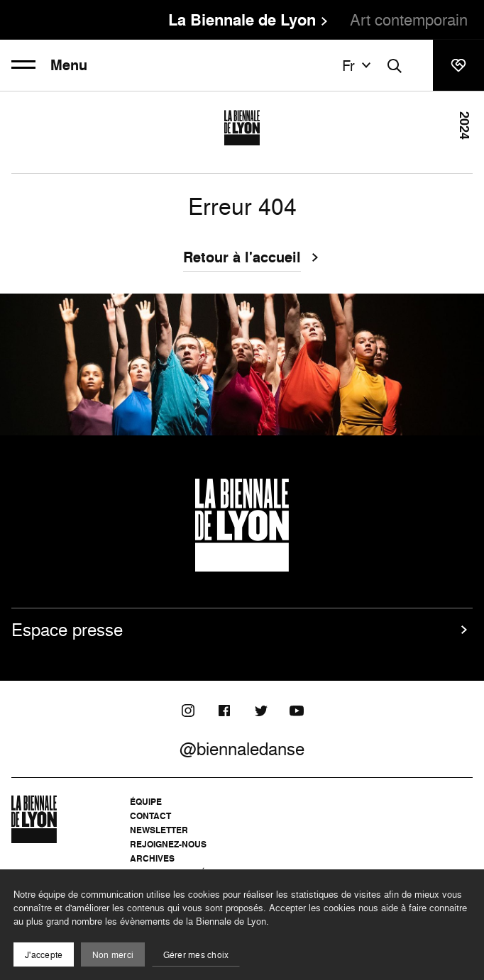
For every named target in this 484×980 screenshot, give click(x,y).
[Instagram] (188, 711)
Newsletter (159, 830)
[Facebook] (224, 711)
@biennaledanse (242, 749)
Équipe (146, 802)
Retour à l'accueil (242, 259)
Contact (150, 816)
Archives (152, 858)
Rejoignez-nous (168, 844)
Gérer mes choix (196, 955)
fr (358, 65)
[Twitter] (260, 711)
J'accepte (44, 955)
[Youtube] (297, 711)
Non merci (113, 955)
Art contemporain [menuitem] (409, 20)
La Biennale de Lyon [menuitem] (242, 20)
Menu (49, 65)
